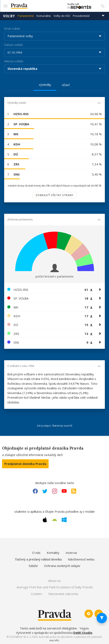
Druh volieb (12, 28)
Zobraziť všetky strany (54, 195)
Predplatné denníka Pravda (25, 463)
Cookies (36, 593)
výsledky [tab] (45, 84)
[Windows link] (64, 520)
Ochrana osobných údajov (62, 565)
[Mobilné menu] (5, 6)
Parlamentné (26, 16)
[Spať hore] (99, 613)
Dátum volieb (13, 44)
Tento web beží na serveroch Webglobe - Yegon (54, 628)
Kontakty (53, 552)
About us (54, 580)
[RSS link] (74, 491)
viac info (54, 640)
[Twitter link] (45, 491)
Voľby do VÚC (62, 16)
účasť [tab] (66, 85)
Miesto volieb (14, 61)
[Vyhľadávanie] (103, 6)
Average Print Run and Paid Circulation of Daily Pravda (55, 587)
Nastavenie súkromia (63, 593)
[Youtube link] (64, 491)
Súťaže (33, 565)
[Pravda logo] (35, 6)
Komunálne (44, 16)
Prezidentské (81, 16)
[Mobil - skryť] (99, 103)
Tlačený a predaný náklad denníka (38, 559)
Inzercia (71, 552)
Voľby (9, 16)
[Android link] (55, 520)
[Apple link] (45, 520)
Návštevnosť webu (81, 559)
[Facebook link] (35, 491)
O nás (36, 552)
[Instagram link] (55, 491)
